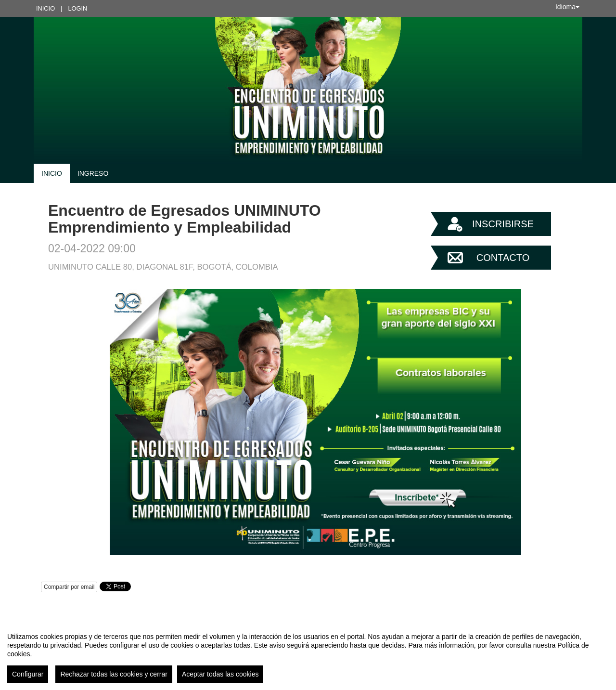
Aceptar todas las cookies (220, 674)
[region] (308, 654)
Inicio (45, 8)
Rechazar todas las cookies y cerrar (114, 674)
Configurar (28, 674)
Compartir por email (69, 587)
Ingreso (93, 173)
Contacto (503, 258)
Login (77, 8)
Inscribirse (503, 224)
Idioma (567, 7)
